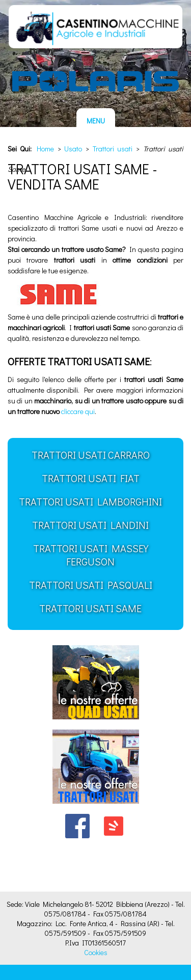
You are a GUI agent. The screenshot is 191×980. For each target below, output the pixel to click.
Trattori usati (113, 149)
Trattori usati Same (90, 608)
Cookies (96, 952)
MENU (96, 121)
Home (45, 149)
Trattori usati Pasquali (91, 585)
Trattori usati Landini (90, 525)
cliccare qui (78, 411)
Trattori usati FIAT (91, 478)
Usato (73, 149)
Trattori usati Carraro (91, 455)
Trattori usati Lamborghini (90, 501)
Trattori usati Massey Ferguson (91, 555)
